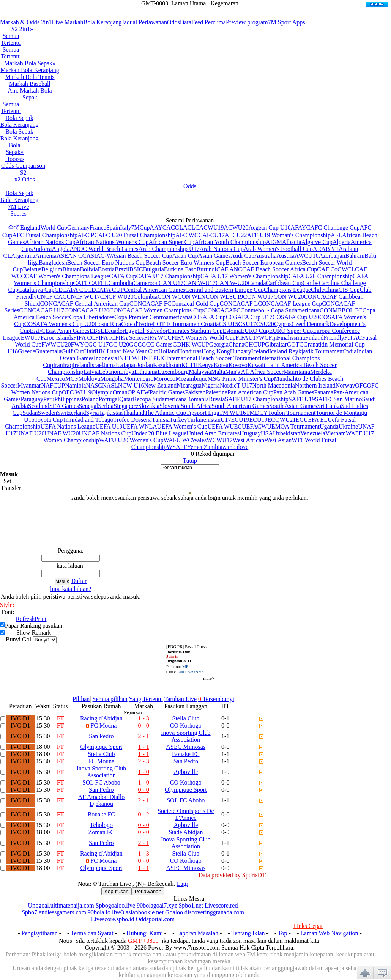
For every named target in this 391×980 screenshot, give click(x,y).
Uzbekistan (287, 433)
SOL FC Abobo (101, 782)
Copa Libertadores (92, 317)
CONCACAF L (239, 303)
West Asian (278, 440)
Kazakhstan (167, 365)
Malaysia (200, 372)
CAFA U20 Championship (321, 276)
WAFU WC (178, 440)
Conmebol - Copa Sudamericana (280, 310)
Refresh (25, 619)
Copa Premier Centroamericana (153, 317)
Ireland (81, 365)
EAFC (37, 331)
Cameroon (146, 283)
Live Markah (67, 22)
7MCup (141, 228)
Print (40, 619)
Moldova (89, 379)
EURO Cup (255, 331)
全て (14, 228)
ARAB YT (326, 249)
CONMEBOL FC (341, 310)
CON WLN (192, 297)
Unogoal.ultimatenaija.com (62, 905)
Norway (345, 385)
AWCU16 (307, 256)
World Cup (54, 228)
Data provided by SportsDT (232, 875)
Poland (90, 399)
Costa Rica (108, 324)
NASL (110, 385)
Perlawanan (148, 891)
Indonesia (106, 358)
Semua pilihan (110, 699)
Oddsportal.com (155, 919)
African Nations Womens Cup (112, 242)
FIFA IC (105, 338)
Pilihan (81, 699)
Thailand (133, 413)
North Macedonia (273, 385)
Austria (286, 256)
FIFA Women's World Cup (204, 338)
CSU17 (247, 324)
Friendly (334, 338)
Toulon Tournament (292, 413)
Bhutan (71, 269)
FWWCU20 (56, 344)
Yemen (195, 447)
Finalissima (291, 338)
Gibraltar (276, 344)
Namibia (75, 385)
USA (267, 433)
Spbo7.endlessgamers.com (54, 912)
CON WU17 (258, 297)
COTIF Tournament (177, 324)
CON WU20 (289, 297)
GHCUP (255, 344)
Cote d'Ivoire (137, 324)
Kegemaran (224, 3)
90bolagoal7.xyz (157, 905)
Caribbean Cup (284, 283)
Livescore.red (221, 905)
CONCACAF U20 (87, 310)
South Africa (196, 406)
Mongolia (112, 379)
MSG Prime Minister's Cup (241, 379)
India (351, 351)
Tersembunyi (216, 699)
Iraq (68, 365)
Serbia (106, 406)
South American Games (240, 406)
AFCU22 (236, 235)
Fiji (273, 338)
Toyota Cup (48, 420)
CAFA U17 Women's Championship (244, 276)
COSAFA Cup (208, 317)
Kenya (206, 365)
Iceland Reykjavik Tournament (307, 351)
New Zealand (160, 385)
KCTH (190, 365)
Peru (49, 399)
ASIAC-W (99, 256)
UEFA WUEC (225, 426)
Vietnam (336, 433)
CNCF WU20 (117, 297)
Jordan (145, 365)
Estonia (232, 331)
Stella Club (186, 718)
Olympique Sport (101, 747)
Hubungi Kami (145, 933)
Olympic (102, 392)
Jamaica (113, 365)
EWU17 (31, 338)
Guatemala (48, 351)
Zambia (213, 447)
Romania (198, 399)
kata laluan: (71, 566)
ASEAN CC (72, 256)
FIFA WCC (158, 338)
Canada (257, 283)
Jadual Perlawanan (144, 22)
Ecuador (114, 331)
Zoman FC (101, 832)
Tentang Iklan (248, 933)
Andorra (42, 249)
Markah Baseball (30, 84)
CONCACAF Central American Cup (85, 303)
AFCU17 (214, 235)
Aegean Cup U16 (269, 228)
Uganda (329, 426)
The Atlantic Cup (165, 413)
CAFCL (99, 283)
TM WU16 (232, 413)
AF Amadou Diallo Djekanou (101, 800)
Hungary (241, 351)
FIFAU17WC (252, 338)
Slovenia (170, 406)
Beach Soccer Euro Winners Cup (186, 262)
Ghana (236, 344)
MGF (72, 379)
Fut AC (353, 338)
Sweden (48, 413)
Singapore (126, 406)
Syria (93, 413)
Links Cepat (308, 926)
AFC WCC (189, 235)
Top (283, 933)
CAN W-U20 (232, 283)
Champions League (287, 290)
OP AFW (139, 392)
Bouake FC (186, 754)
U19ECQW (271, 420)
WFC (298, 440)
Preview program (247, 22)
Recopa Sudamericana (160, 399)
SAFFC (324, 399)
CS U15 (228, 324)
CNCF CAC (52, 297)
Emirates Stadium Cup (195, 331)
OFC (361, 385)
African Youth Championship (230, 242)
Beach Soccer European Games (264, 262)
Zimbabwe (235, 447)
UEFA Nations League (68, 426)
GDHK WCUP (191, 344)
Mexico (56, 379)
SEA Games (64, 406)
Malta (218, 372)
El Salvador (153, 331)
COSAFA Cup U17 (249, 317)
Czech (299, 324)
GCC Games (157, 344)
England (30, 228)
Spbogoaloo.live (116, 905)
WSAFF (177, 447)
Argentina (23, 256)
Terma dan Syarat (92, 933)
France (98, 228)
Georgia (219, 344)
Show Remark (34, 633)
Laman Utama (188, 3)
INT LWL (129, 358)
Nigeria (211, 385)
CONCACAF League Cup (290, 303)
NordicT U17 (236, 385)
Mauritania (297, 372)
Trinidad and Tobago (88, 420)
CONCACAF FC (151, 303)
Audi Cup (242, 256)
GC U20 (119, 344)
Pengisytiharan (40, 933)
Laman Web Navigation (329, 933)
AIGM (274, 242)
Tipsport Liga (203, 413)
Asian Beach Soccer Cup (142, 256)
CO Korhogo (186, 726)
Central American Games (155, 290)
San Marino (348, 399)
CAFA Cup (122, 276)
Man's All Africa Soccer (254, 372)
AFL (336, 235)
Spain (113, 228)
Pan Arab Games (294, 392)
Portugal (109, 399)
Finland (315, 338)
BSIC (136, 269)
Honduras (190, 351)
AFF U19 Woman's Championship (289, 235)
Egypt (132, 331)
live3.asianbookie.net (138, 912)
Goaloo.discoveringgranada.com (205, 912)
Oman (120, 392)
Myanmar (29, 385)
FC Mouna (103, 726)
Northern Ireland (315, 385)
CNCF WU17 (83, 297)
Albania (292, 242)
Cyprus (283, 324)
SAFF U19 (302, 399)
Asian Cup (185, 256)
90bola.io (99, 912)
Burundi (207, 269)
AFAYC (300, 228)
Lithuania (146, 372)
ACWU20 (236, 228)
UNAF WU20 (62, 433)
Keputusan (117, 891)
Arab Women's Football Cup (278, 249)
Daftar (79, 581)
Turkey (178, 420)
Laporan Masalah (197, 933)
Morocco (164, 379)
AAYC (158, 228)
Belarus (32, 269)
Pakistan (195, 392)
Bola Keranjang (103, 22)
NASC (94, 385)
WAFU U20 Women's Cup (131, 440)
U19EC (248, 420)
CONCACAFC (222, 310)
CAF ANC (229, 269)
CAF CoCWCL (336, 269)
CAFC (81, 283)
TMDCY (257, 413)
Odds (173, 22)
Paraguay (32, 399)
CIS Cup (349, 290)
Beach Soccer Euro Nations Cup (106, 262)
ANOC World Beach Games (104, 249)
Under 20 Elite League (159, 433)
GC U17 (99, 344)
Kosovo (238, 365)
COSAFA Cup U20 (296, 317)
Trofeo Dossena (132, 420)
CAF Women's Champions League (67, 276)
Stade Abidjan (186, 832)
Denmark (318, 324)
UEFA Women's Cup (182, 426)
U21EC (295, 420)
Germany (79, 228)
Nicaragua (189, 385)
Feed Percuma (209, 22)
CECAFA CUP (106, 290)
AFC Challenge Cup (335, 228)
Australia (266, 256)
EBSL (97, 331)
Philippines (68, 399)
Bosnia (106, 269)
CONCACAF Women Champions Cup (156, 310)
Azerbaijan (332, 256)
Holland (168, 351)
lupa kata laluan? (71, 589)
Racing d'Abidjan (101, 718)
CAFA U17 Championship (168, 276)
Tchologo (101, 825)
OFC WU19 (77, 392)
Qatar (126, 399)
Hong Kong (216, 351)
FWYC (80, 344)
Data (186, 22)
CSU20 (265, 324)
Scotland (39, 406)
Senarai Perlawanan (190, 220)
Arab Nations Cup (221, 249)
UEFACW (254, 426)
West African (249, 440)
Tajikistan (111, 413)
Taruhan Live (180, 699)
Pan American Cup (250, 392)
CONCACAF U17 (42, 310)
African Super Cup (171, 242)
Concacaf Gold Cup (195, 303)
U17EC (230, 420)
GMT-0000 (155, 3)
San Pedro (101, 736)
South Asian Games (293, 406)
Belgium (52, 269)
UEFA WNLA (140, 426)
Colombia (146, 297)
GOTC (295, 344)
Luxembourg (173, 372)
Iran (58, 365)
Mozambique (191, 379)
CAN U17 (171, 283)
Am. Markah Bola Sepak (30, 94)
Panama (324, 392)
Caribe (311, 283)
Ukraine (348, 426)
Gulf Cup (73, 351)
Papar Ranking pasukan (34, 626)
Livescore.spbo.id (113, 919)
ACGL (175, 228)
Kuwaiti (257, 365)
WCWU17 (219, 440)
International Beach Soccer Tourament (213, 358)
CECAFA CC (71, 290)
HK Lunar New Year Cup (127, 351)
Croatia (210, 324)
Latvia (91, 372)
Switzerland (71, 413)
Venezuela (313, 433)
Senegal (89, 406)
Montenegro (139, 379)
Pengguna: (71, 551)
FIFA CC (84, 338)
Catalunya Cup (36, 290)
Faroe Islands (57, 338)
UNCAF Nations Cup (105, 433)
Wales (199, 440)
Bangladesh (53, 262)
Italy (125, 228)
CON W (168, 297)
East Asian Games (67, 331)
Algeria (342, 242)
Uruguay (250, 433)
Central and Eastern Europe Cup (225, 290)
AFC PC (88, 235)
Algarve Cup (317, 242)
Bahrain (355, 256)
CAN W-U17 (199, 283)
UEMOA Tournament (293, 426)
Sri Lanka (329, 406)
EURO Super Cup (291, 331)
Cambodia (121, 283)
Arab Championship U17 (169, 249)
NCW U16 (131, 385)
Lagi (182, 884)
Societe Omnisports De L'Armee (186, 814)
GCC (135, 344)
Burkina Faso (180, 269)
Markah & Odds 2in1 (26, 22)
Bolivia (89, 269)
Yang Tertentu (146, 699)
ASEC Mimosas (186, 747)
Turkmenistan (204, 420)
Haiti (90, 351)
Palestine (216, 392)
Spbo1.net (191, 905)
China (331, 290)
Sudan (30, 413)
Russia (217, 399)
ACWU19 (212, 228)
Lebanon (109, 372)
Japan (130, 365)
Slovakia (149, 406)
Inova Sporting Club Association (186, 736)
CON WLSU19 (224, 297)
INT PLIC (154, 358)
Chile (318, 290)
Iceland (260, 351)
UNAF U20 (30, 433)
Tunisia (161, 420)
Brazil (122, 269)
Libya (127, 372)
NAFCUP (53, 385)
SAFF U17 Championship (257, 399)
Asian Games (214, 256)
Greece (26, 351)
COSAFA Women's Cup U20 (59, 324)
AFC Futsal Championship (45, 235)
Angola (61, 249)
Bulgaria (154, 269)
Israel (97, 365)
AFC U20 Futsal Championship (137, 235)
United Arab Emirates (213, 433)
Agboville (186, 772)
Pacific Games (167, 392)
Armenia (46, 256)
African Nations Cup (50, 242)
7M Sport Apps (287, 22)
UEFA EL (316, 420)
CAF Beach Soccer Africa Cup (280, 269)
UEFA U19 (109, 426)
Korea (221, 365)
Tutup (190, 461)
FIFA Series (129, 338)
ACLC (191, 228)
